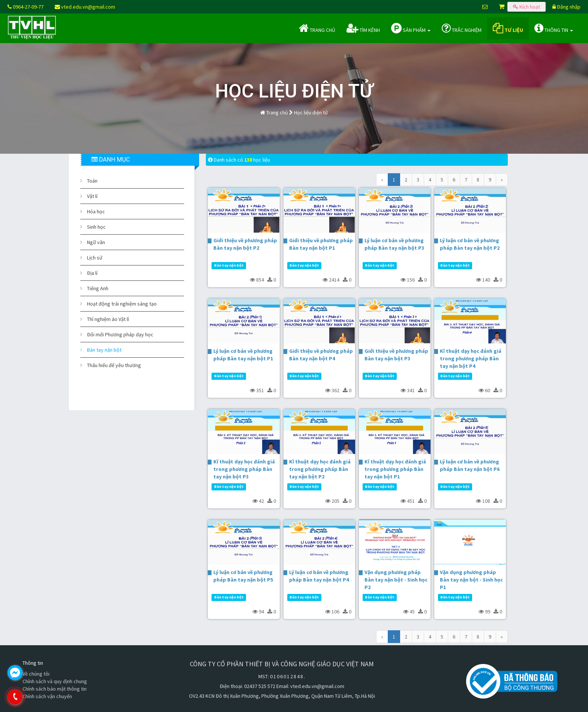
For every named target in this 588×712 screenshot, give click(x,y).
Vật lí (92, 196)
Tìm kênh (363, 28)
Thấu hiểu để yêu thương (114, 365)
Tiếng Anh (98, 288)
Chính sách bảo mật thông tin (55, 689)
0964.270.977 (47, 697)
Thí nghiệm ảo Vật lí (108, 319)
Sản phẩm (411, 28)
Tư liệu (508, 28)
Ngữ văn (96, 242)
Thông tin (554, 28)
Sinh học (96, 227)
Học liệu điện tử (311, 112)
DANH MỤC (111, 160)
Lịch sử (95, 258)
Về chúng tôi (36, 674)
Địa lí (92, 273)
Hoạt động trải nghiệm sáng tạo (122, 304)
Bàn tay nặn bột (104, 350)
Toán (92, 181)
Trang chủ (317, 28)
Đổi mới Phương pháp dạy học (120, 334)
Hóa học (96, 211)
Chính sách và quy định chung (55, 681)
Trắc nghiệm (462, 28)
